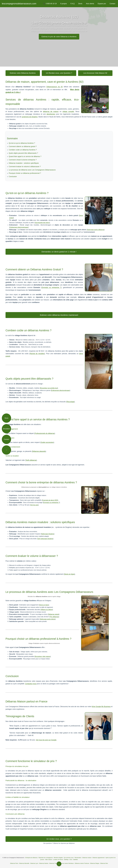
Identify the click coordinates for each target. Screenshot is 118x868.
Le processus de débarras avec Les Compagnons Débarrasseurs (32, 170)
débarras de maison (51, 112)
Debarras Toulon (54, 863)
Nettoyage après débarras (96, 230)
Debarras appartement (99, 858)
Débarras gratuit (54, 614)
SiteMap (66, 860)
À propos (64, 4)
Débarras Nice (104, 863)
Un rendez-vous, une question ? (59, 839)
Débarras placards (39, 451)
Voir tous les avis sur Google (46, 740)
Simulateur (6, 429)
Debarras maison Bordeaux (66, 863)
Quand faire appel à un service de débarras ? (25, 156)
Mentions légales (58, 858)
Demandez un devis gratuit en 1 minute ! (59, 252)
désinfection (51, 114)
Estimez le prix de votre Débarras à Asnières (59, 37)
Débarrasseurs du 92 (54, 87)
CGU (71, 860)
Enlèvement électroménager (19, 227)
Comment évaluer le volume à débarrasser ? (25, 167)
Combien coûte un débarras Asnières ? (23, 150)
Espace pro (102, 4)
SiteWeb (75, 860)
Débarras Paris (14, 863)
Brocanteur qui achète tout (49, 388)
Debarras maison (87, 858)
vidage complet (68, 112)
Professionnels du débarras (45, 433)
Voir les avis (34, 505)
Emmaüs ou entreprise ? (51, 287)
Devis (80, 4)
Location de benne (58, 860)
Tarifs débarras (31, 460)
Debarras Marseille (24, 863)
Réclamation (78, 858)
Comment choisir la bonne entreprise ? (23, 160)
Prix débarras (54, 617)
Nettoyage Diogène (48, 534)
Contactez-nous (31, 684)
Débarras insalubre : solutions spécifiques (24, 163)
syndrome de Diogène (30, 117)
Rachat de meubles (37, 354)
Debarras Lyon (34, 863)
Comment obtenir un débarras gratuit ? (23, 146)
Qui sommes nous (69, 858)
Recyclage (70, 402)
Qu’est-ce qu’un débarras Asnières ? (22, 143)
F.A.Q (73, 4)
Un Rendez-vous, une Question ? (59, 73)
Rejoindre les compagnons (46, 858)
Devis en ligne (69, 574)
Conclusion (13, 177)
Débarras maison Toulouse (82, 863)
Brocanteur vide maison (42, 656)
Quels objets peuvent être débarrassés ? (23, 153)
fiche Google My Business (101, 707)
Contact (112, 4)
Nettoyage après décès (48, 619)
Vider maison (48, 860)
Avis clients (90, 4)
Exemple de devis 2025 (50, 500)
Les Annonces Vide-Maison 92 (95, 73)
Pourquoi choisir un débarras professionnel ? (25, 173)
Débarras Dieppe (95, 863)
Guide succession (47, 442)
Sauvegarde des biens (42, 223)
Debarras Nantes (44, 863)
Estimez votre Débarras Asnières (23, 73)
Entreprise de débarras (31, 858)
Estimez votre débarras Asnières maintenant (59, 315)
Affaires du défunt (47, 610)
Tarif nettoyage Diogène (45, 539)
